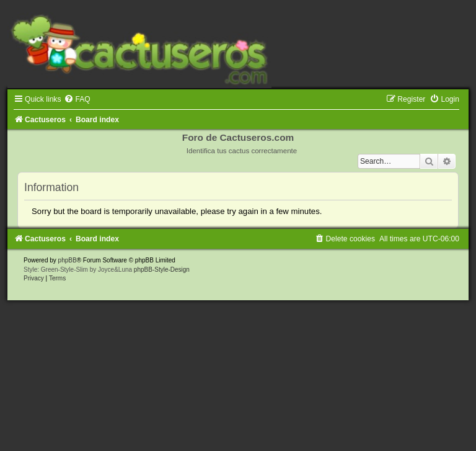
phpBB (68, 260)
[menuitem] (77, 99)
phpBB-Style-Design (162, 270)
